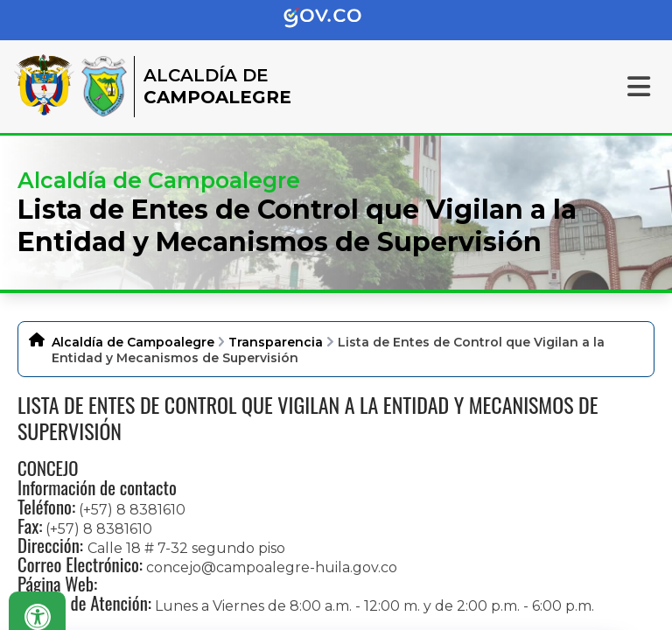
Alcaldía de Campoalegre (133, 342)
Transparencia (276, 342)
